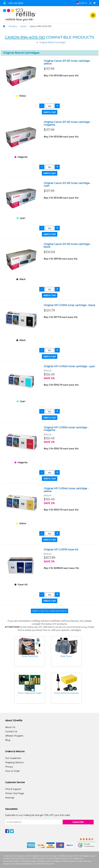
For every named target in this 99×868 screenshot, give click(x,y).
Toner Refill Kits (30, 656)
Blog (8, 740)
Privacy (9, 767)
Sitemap (10, 798)
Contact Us (11, 732)
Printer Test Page (15, 793)
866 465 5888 (16, 3)
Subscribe (78, 822)
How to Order (13, 771)
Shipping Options (14, 762)
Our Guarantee (13, 758)
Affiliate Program (14, 736)
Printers (13, 26)
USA (82, 3)
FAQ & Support (13, 789)
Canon (23, 26)
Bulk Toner (66, 656)
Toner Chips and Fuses (30, 693)
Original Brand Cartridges (53, 42)
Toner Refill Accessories (66, 693)
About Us (10, 727)
